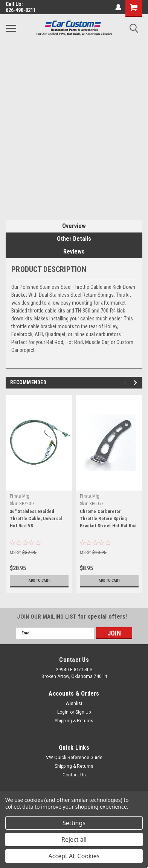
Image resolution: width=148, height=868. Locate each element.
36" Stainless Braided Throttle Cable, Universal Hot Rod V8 (36, 519)
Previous (126, 383)
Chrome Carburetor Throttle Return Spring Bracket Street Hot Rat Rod (108, 519)
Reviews (74, 251)
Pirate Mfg (20, 496)
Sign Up (83, 712)
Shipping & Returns (74, 721)
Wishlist (74, 703)
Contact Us (74, 775)
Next (137, 383)
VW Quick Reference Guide (74, 758)
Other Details (74, 239)
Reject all (74, 839)
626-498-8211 (21, 10)
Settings (74, 823)
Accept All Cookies (74, 856)
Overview (74, 226)
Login (63, 712)
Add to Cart (39, 580)
